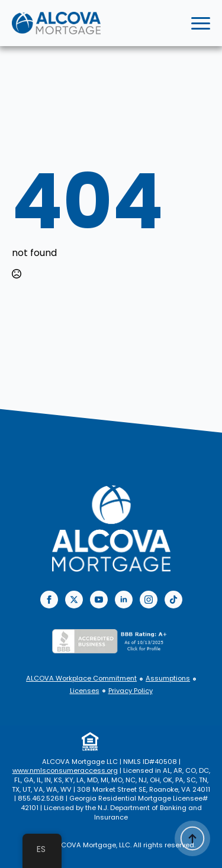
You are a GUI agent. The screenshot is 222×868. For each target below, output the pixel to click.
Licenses (85, 691)
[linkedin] (124, 600)
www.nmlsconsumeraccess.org (65, 770)
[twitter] (74, 600)
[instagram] (149, 600)
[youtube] (99, 600)
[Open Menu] (201, 23)
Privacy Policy (131, 691)
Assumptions (168, 678)
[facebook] (49, 600)
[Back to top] (192, 838)
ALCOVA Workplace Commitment (81, 678)
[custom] (173, 600)
